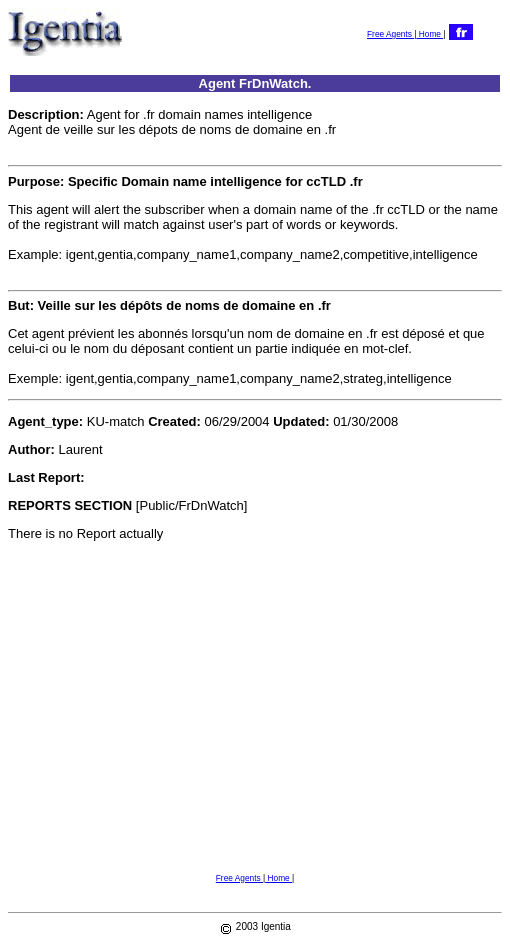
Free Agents (390, 34)
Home (429, 34)
